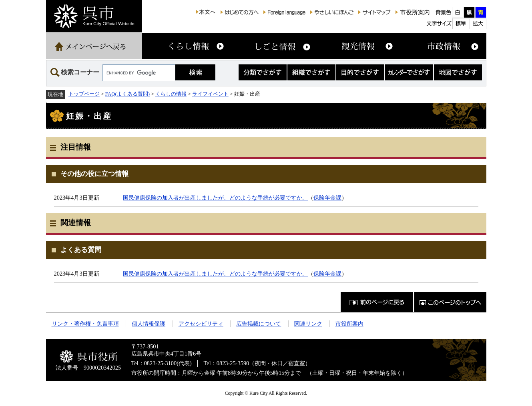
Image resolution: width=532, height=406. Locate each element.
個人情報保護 (149, 324)
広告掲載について (259, 324)
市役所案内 (349, 324)
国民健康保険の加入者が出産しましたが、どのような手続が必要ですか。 (215, 198)
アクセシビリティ (201, 324)
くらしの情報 (171, 94)
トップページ (84, 94)
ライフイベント (210, 94)
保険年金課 (327, 198)
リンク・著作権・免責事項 (85, 324)
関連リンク (308, 324)
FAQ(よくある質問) (128, 94)
